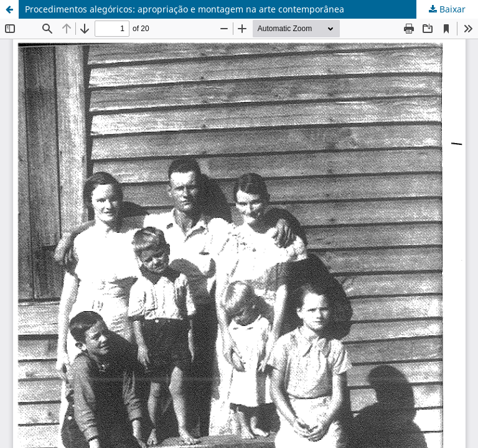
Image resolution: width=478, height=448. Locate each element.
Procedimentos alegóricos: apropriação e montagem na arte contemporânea (185, 9)
